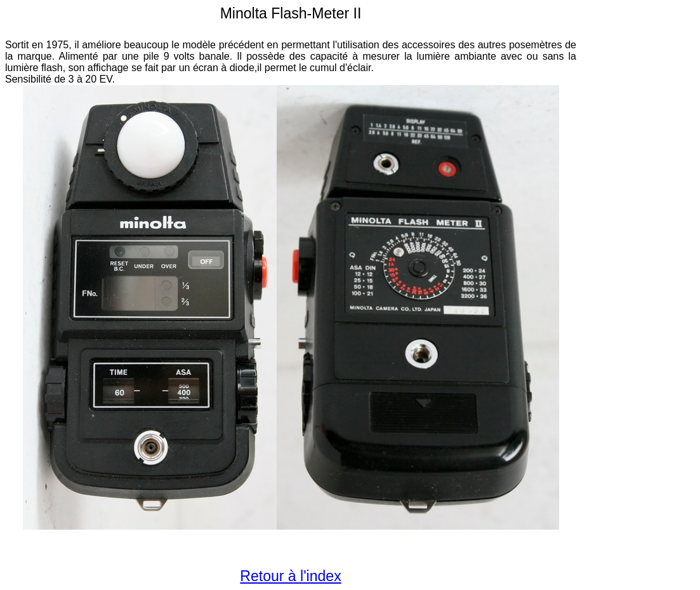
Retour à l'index (290, 576)
